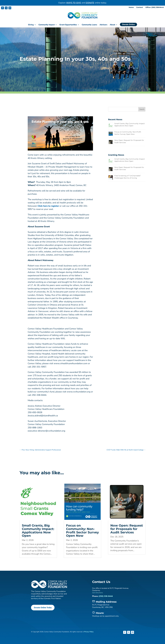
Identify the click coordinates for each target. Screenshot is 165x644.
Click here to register (48, 206)
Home (131, 7)
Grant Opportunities (68, 25)
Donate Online (128, 24)
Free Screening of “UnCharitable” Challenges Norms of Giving (128, 177)
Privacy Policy (89, 632)
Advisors (103, 25)
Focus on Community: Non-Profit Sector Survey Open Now (128, 133)
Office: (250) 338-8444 (155, 7)
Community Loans (89, 25)
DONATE (90, 3)
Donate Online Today (43, 607)
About (112, 25)
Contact (140, 7)
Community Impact (47, 25)
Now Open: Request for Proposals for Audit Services (127, 529)
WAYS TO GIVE (74, 3)
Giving (31, 25)
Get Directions (97, 593)
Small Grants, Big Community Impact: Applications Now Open (130, 125)
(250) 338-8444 (106, 596)
